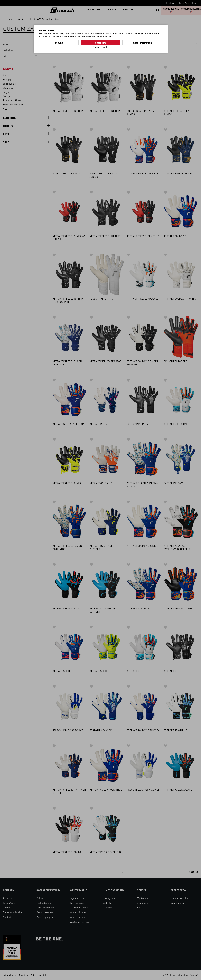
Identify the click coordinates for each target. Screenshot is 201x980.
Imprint (105, 47)
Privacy (96, 47)
